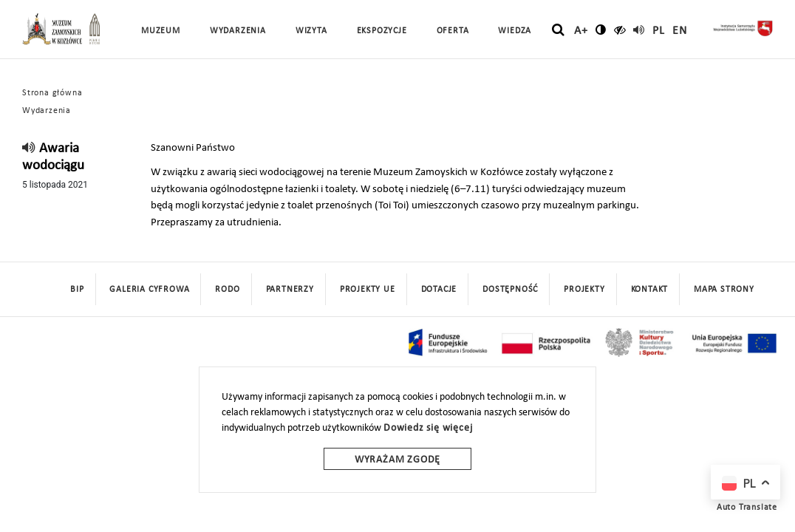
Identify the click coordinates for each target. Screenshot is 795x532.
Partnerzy (290, 290)
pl (659, 31)
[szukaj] (558, 30)
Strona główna (52, 93)
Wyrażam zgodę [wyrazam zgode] (397, 460)
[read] (639, 30)
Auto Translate (747, 508)
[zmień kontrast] (601, 30)
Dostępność (510, 290)
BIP (77, 290)
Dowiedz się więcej (428, 428)
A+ (581, 31)
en (680, 31)
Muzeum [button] (161, 31)
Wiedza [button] (515, 31)
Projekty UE (368, 290)
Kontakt (650, 290)
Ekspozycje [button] (382, 31)
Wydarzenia (238, 31)
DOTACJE (439, 290)
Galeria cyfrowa (149, 290)
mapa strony (724, 290)
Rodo (227, 290)
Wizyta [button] (311, 31)
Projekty (584, 290)
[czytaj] (620, 30)
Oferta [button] (453, 31)
